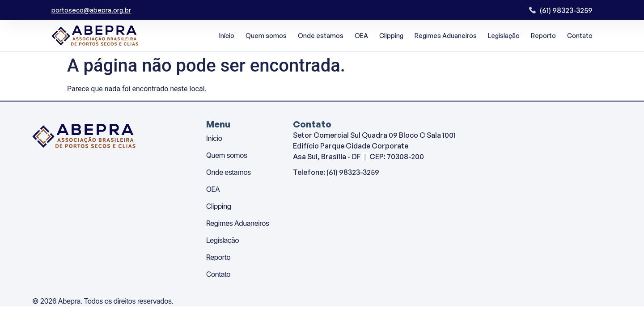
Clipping (391, 36)
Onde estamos (321, 36)
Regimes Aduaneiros (446, 36)
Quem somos (266, 36)
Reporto (543, 36)
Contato (580, 36)
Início (227, 36)
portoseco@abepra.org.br (91, 10)
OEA (361, 36)
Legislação (504, 36)
